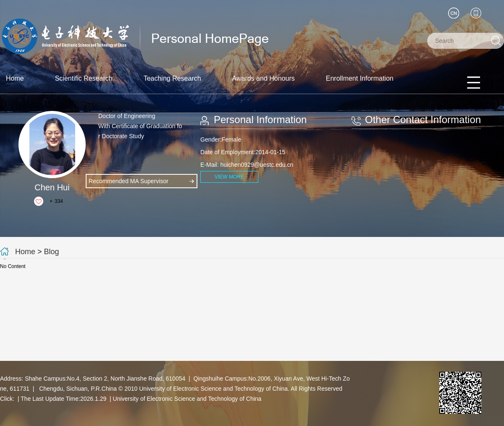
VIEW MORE (229, 177)
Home (15, 78)
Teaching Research (172, 78)
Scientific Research (84, 78)
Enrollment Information (360, 78)
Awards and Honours (264, 78)
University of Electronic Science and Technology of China (187, 399)
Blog (52, 252)
